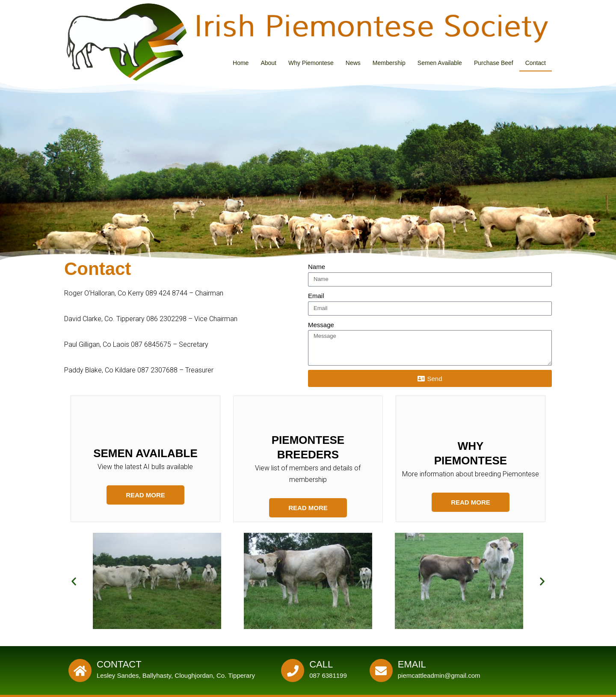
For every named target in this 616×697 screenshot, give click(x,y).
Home (241, 63)
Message (321, 325)
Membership (389, 63)
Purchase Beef (494, 63)
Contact (536, 63)
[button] (74, 581)
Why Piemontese (311, 63)
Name (317, 267)
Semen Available (440, 63)
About (268, 63)
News (353, 63)
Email (316, 296)
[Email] (381, 670)
